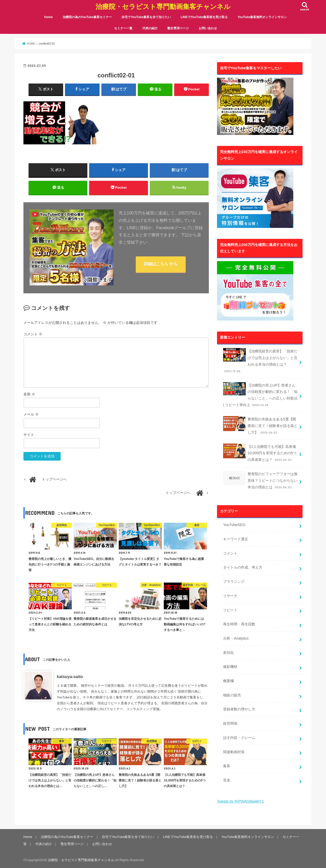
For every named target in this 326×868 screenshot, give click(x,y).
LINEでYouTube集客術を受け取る (204, 17)
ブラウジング (234, 582)
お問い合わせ (208, 28)
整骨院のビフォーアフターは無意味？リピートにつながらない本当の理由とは (260, 480)
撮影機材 (230, 667)
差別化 (228, 653)
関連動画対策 (234, 752)
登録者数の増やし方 (239, 709)
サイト (29, 435)
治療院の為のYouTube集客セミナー (87, 17)
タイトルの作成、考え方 (243, 567)
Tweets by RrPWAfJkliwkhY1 (240, 801)
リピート (230, 610)
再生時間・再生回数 (239, 624)
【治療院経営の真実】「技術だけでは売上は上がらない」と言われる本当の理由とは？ (260, 361)
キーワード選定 (236, 539)
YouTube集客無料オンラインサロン (262, 17)
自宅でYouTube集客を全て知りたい (146, 17)
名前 (29, 394)
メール (31, 414)
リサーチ (230, 596)
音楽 (227, 780)
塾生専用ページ (178, 28)
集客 (227, 766)
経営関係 (230, 723)
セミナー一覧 (123, 28)
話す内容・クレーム (239, 738)
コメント (33, 334)
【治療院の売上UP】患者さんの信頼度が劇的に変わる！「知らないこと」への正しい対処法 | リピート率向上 (260, 395)
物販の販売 (232, 695)
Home (49, 17)
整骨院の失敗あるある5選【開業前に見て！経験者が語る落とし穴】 (260, 426)
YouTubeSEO (234, 525)
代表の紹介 (150, 28)
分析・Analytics (236, 638)
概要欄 (228, 681)
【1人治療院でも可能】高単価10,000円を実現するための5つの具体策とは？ (260, 453)
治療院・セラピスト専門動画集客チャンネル (163, 6)
